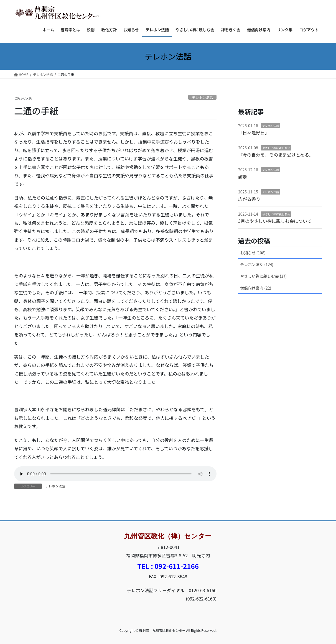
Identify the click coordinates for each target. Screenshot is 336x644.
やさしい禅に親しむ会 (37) (263, 276)
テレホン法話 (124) (257, 264)
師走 (243, 177)
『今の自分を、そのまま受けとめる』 (276, 155)
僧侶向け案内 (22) (256, 288)
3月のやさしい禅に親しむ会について (275, 221)
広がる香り (249, 199)
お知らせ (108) (253, 253)
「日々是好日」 (254, 132)
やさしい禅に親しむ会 (276, 148)
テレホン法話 (202, 97)
